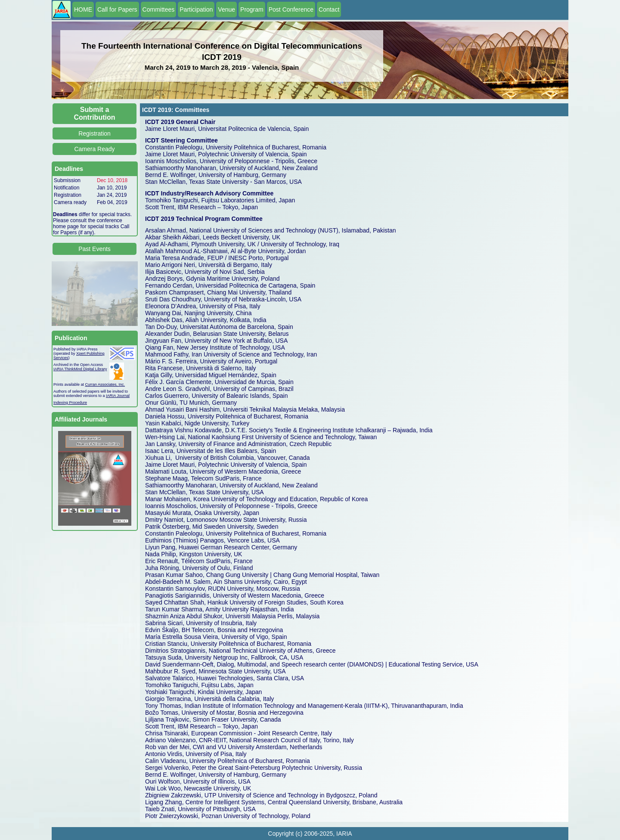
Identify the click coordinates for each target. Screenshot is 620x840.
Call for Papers (117, 9)
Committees (159, 9)
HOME (83, 9)
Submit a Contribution (95, 113)
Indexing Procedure (70, 403)
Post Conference (291, 9)
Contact (329, 9)
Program (252, 9)
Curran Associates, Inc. (105, 384)
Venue (226, 9)
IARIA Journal (118, 396)
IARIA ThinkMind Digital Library (80, 369)
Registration (95, 133)
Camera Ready (94, 149)
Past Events (95, 249)
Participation (196, 9)
